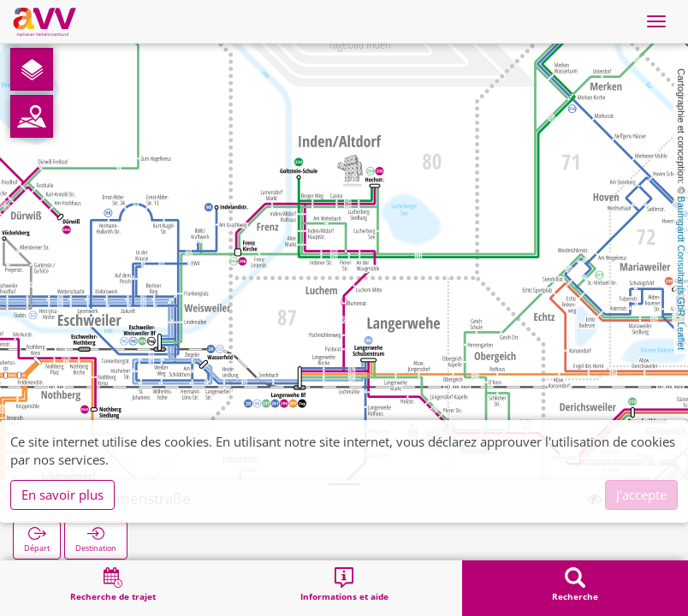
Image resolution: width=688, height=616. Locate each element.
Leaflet (681, 336)
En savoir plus (62, 495)
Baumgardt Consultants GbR (681, 256)
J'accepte (641, 495)
